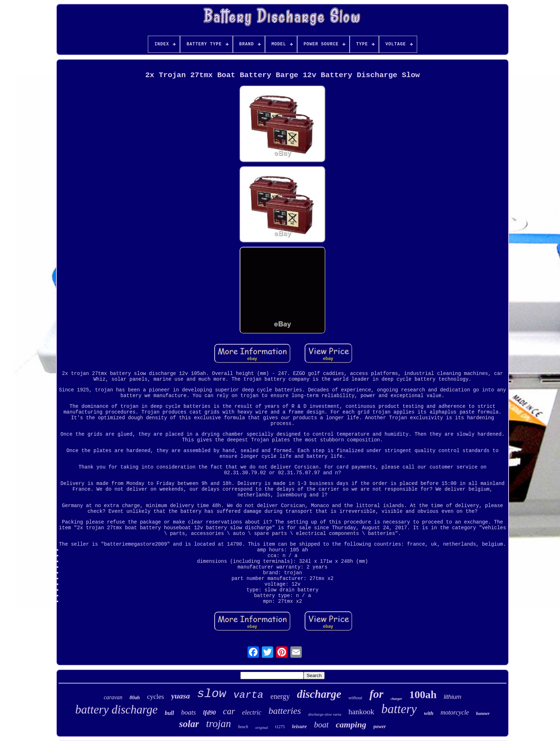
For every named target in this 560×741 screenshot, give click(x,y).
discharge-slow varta (325, 714)
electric (252, 712)
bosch (243, 727)
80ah (135, 698)
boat (321, 725)
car (229, 711)
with (429, 713)
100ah (423, 694)
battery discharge (117, 710)
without (355, 698)
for (376, 694)
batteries (285, 711)
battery (399, 709)
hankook (361, 712)
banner (483, 713)
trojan (219, 724)
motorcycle (455, 712)
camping (351, 725)
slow (212, 694)
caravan (113, 697)
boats (188, 712)
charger (396, 699)
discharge (319, 694)
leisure (300, 726)
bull (169, 713)
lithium (452, 697)
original (262, 727)
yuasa (181, 696)
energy (280, 696)
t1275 (280, 727)
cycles (156, 697)
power (380, 727)
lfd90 (209, 713)
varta (248, 695)
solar (189, 724)
